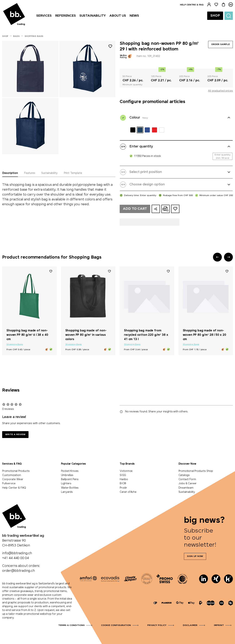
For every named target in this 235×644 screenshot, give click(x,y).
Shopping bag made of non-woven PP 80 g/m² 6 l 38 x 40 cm (27, 335)
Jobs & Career (188, 484)
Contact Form (187, 479)
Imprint (219, 625)
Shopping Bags (15, 344)
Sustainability (187, 492)
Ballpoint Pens (70, 479)
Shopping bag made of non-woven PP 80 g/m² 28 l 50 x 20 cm (204, 335)
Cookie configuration (116, 625)
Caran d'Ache (128, 492)
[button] (217, 257)
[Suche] (229, 16)
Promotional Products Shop (196, 471)
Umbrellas (67, 475)
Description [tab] (10, 173)
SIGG (123, 475)
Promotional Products (16, 471)
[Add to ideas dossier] (175, 209)
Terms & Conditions (71, 625)
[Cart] (223, 5)
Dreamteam (186, 488)
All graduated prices (220, 91)
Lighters (66, 484)
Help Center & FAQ (14, 488)
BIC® (123, 484)
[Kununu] (228, 579)
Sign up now (195, 556)
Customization (12, 475)
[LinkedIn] (204, 579)
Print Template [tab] (73, 173)
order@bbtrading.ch (19, 571)
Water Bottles (70, 488)
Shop (215, 16)
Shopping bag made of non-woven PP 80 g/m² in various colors (86, 335)
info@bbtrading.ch (17, 553)
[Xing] (216, 579)
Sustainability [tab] (49, 173)
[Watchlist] (216, 5)
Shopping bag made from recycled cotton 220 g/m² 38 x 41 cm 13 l (146, 335)
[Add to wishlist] (110, 47)
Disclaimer (190, 625)
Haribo (124, 479)
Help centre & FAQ (192, 5)
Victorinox (126, 471)
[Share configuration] (156, 209)
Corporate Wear (13, 479)
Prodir (123, 488)
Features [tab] (30, 173)
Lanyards (67, 492)
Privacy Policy (157, 625)
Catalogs (184, 475)
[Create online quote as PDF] (166, 209)
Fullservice (9, 484)
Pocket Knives (70, 471)
